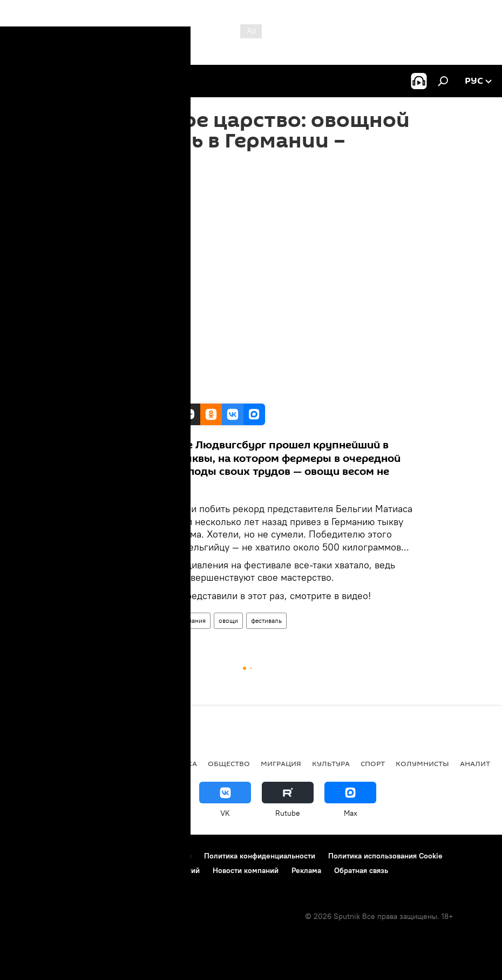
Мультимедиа (145, 620)
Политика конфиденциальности (260, 856)
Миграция (281, 763)
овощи (228, 620)
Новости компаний (246, 870)
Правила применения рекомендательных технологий (106, 870)
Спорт (373, 763)
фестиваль (266, 620)
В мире (124, 763)
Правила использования (149, 856)
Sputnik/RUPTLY (120, 392)
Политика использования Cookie (385, 856)
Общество (229, 763)
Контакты (77, 856)
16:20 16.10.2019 (117, 185)
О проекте (29, 856)
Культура (331, 763)
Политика (79, 763)
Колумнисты (422, 763)
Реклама (306, 870)
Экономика (173, 763)
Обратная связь (361, 870)
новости (29, 763)
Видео (103, 620)
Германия (192, 620)
